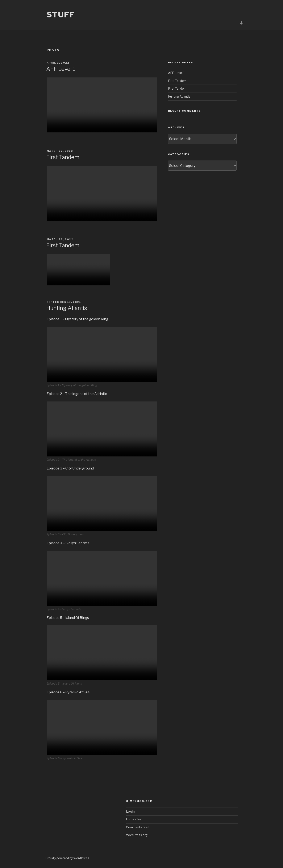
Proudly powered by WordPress (67, 858)
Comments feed (138, 827)
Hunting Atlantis (67, 308)
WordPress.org (137, 835)
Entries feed (135, 819)
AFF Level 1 (61, 69)
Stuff (61, 15)
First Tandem (63, 157)
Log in (130, 811)
